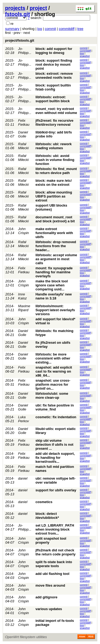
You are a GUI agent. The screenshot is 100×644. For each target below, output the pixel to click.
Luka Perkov (23, 419)
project (38, 8)
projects (15, 8)
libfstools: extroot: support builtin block (53, 99)
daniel (23, 478)
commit (50, 29)
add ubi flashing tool (52, 574)
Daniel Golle (23, 134)
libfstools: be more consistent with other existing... (53, 358)
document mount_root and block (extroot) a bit (55, 219)
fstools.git (17, 14)
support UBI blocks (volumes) (51, 207)
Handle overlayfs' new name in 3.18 (54, 296)
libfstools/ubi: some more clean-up (52, 396)
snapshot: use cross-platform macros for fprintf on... (53, 384)
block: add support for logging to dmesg (54, 51)
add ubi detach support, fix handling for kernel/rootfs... (55, 458)
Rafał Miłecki (23, 146)
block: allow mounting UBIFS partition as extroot (54, 196)
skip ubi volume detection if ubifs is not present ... (54, 445)
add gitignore (46, 597)
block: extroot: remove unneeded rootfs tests (54, 76)
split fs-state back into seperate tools (54, 564)
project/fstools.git (20, 40)
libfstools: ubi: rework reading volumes (54, 146)
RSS (91, 637)
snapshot (85, 56)
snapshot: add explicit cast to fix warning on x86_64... (54, 371)
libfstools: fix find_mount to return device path (56, 171)
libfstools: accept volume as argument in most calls (56, 259)
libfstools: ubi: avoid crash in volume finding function (55, 160)
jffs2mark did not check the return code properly (55, 552)
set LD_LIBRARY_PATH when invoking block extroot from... (55, 529)
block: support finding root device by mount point (54, 64)
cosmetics (44, 502)
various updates (49, 609)
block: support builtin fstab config (53, 87)
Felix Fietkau (24, 123)
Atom (82, 637)
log (40, 29)
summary (12, 29)
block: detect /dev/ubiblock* (47, 516)
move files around (50, 585)
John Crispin (23, 231)
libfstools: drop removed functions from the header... (56, 246)
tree (80, 29)
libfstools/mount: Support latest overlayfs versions (55, 310)
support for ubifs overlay (56, 490)
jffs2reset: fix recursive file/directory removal (54, 123)
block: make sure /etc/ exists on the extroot (54, 183)
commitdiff (67, 29)
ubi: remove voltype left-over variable (55, 480)
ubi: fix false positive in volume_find (55, 407)
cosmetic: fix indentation (56, 417)
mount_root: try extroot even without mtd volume (56, 111)
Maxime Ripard (24, 308)
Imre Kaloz (23, 296)
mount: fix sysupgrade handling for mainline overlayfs (54, 272)
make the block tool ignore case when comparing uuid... (52, 285)
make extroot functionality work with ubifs (54, 233)
